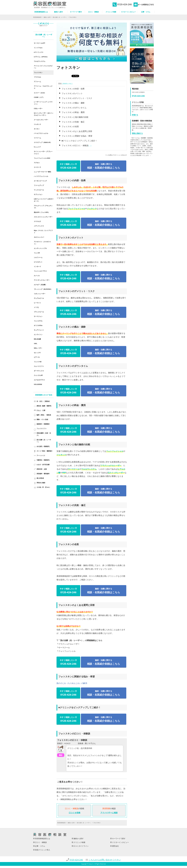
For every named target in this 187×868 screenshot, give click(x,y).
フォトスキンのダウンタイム (74, 108)
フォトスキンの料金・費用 (73, 112)
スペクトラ (37, 167)
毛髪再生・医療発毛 (43, 460)
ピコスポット (38, 262)
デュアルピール (39, 298)
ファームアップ (39, 185)
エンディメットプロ (40, 248)
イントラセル (38, 48)
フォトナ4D (38, 362)
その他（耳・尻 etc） (44, 487)
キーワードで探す (119, 838)
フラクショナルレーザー (111, 465)
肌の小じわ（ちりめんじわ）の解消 (72, 683)
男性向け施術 (41, 483)
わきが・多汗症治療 (43, 465)
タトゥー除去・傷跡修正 (44, 451)
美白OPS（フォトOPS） (42, 212)
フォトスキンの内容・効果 (73, 89)
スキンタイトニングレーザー (43, 217)
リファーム (37, 138)
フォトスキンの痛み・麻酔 (73, 103)
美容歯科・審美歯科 (43, 474)
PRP (64, 473)
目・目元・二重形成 (43, 401)
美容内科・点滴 (42, 469)
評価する (135, 115)
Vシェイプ (37, 147)
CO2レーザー (38, 109)
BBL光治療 (37, 339)
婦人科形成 (40, 478)
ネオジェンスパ (39, 237)
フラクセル (37, 77)
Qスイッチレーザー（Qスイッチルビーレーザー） (44, 114)
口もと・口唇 (41, 410)
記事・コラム (40, 846)
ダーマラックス (39, 371)
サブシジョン (38, 194)
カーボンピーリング (40, 181)
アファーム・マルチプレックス (43, 87)
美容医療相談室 (37, 17)
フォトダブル (38, 321)
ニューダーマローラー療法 (42, 172)
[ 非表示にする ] (67, 84)
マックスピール (39, 190)
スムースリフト (39, 366)
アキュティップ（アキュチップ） (43, 207)
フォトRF (37, 253)
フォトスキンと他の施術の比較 (75, 117)
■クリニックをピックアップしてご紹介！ (79, 141)
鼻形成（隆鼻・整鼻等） (44, 406)
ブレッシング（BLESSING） (43, 289)
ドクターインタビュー (120, 842)
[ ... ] (90, 146)
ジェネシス (92, 209)
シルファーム (38, 257)
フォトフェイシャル (77, 209)
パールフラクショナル (41, 133)
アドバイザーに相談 (109, 813)
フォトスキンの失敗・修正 (73, 122)
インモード (37, 266)
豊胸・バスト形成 (42, 419)
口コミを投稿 (75, 813)
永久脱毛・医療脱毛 (43, 446)
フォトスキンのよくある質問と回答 (77, 131)
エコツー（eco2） (40, 93)
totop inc (91, 864)
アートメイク (41, 455)
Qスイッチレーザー (116, 473)
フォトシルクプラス (40, 271)
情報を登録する (137, 133)
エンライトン (38, 334)
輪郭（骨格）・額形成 (44, 415)
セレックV (37, 353)
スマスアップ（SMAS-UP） (43, 142)
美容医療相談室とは (42, 838)
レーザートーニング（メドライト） (43, 103)
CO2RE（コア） (39, 97)
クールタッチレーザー (41, 120)
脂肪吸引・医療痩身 (43, 424)
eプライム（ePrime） (41, 57)
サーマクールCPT (39, 43)
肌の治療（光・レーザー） (60, 17)
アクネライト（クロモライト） (42, 243)
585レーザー (38, 348)
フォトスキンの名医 (70, 126)
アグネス (37, 163)
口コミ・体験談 (41, 842)
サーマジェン (38, 316)
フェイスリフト (42, 429)
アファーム (37, 82)
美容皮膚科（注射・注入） (44, 434)
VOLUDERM (38, 384)
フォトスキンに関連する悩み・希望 (77, 136)
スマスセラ (37, 221)
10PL (36, 344)
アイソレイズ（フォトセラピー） (43, 67)
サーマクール (74, 469)
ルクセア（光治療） (40, 285)
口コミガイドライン (81, 846)
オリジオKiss (38, 325)
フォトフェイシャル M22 (42, 158)
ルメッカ (37, 276)
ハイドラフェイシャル (41, 176)
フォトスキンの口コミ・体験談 (75, 145)
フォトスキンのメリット (72, 93)
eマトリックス (39, 52)
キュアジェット (39, 330)
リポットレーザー (40, 294)
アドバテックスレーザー (42, 280)
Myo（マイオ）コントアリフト (43, 232)
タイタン (37, 129)
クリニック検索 (79, 842)
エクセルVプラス (39, 380)
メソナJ (36, 307)
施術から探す (47, 17)
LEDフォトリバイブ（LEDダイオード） (44, 200)
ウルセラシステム (89, 469)
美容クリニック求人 (42, 850)
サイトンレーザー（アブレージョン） (43, 153)
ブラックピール (39, 312)
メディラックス (39, 226)
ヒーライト (37, 303)
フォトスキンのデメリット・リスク (77, 98)
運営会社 (115, 846)
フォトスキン (38, 72)
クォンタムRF (38, 375)
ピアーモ (37, 357)
